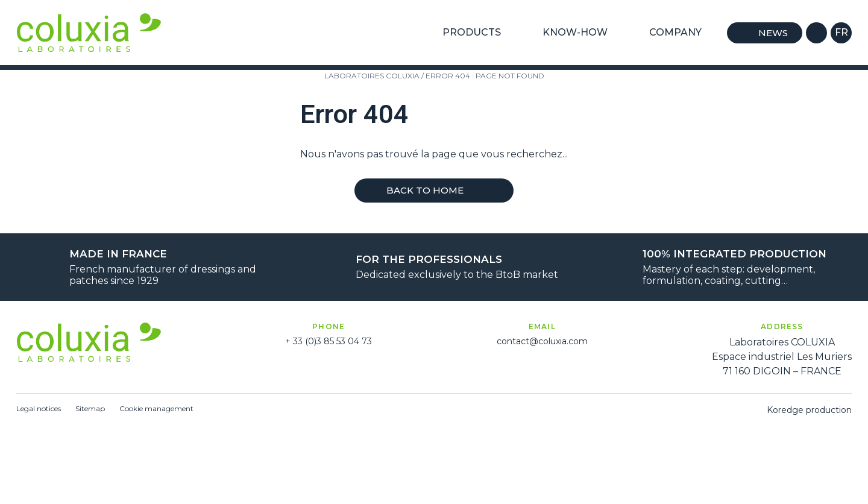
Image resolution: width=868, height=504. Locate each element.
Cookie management (156, 408)
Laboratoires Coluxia (372, 76)
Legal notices (39, 408)
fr (841, 32)
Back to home (434, 190)
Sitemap (90, 408)
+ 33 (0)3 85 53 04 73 (329, 341)
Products (477, 33)
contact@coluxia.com (542, 341)
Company (681, 33)
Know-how (580, 33)
